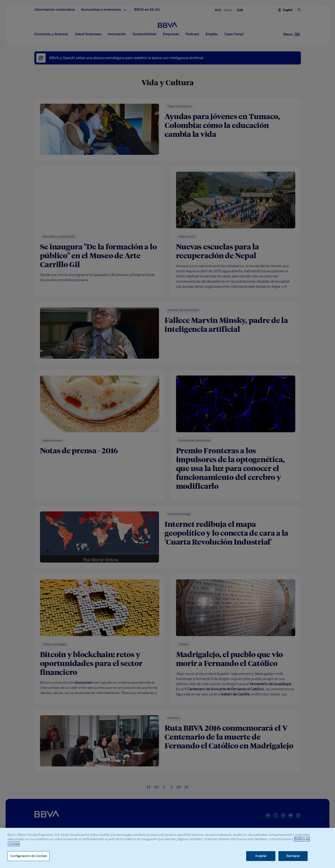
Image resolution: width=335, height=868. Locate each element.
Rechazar (293, 856)
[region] (167, 848)
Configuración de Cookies (29, 856)
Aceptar (261, 856)
